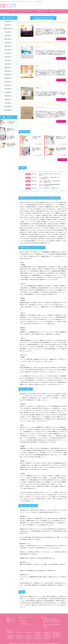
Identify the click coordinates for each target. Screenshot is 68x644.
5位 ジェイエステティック (26, 625)
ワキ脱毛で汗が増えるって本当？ (51, 619)
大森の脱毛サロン (9, 103)
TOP (13, 11)
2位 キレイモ (24, 620)
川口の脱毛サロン (9, 53)
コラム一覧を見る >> (62, 160)
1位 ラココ (23, 619)
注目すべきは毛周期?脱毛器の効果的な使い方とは (52, 625)
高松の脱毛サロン (9, 89)
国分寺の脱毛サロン (9, 107)
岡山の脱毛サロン (9, 85)
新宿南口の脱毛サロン (9, 29)
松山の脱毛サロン (9, 92)
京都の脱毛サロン (9, 36)
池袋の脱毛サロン (9, 99)
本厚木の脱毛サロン (9, 50)
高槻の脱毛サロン (9, 78)
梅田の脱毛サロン (9, 68)
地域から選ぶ (41, 11)
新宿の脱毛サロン (9, 25)
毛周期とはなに (47, 627)
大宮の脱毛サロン (9, 43)
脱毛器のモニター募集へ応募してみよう (52, 620)
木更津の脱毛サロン (9, 46)
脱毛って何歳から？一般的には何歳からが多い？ (52, 622)
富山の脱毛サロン (9, 60)
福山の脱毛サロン (9, 64)
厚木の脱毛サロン (9, 57)
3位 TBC (23, 622)
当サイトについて (27, 11)
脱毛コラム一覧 (55, 11)
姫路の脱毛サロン (9, 82)
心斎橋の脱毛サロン (9, 75)
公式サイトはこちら (61, 39)
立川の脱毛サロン (9, 32)
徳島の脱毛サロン (9, 96)
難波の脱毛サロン (9, 71)
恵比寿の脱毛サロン (9, 110)
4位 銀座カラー (24, 623)
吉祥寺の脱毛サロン (9, 39)
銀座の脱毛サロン (9, 21)
